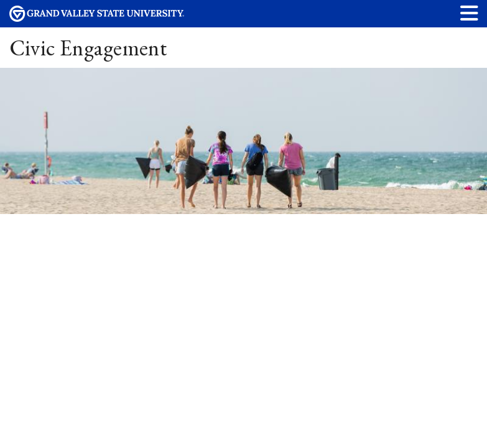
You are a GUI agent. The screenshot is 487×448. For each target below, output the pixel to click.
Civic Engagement (88, 48)
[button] (470, 13)
